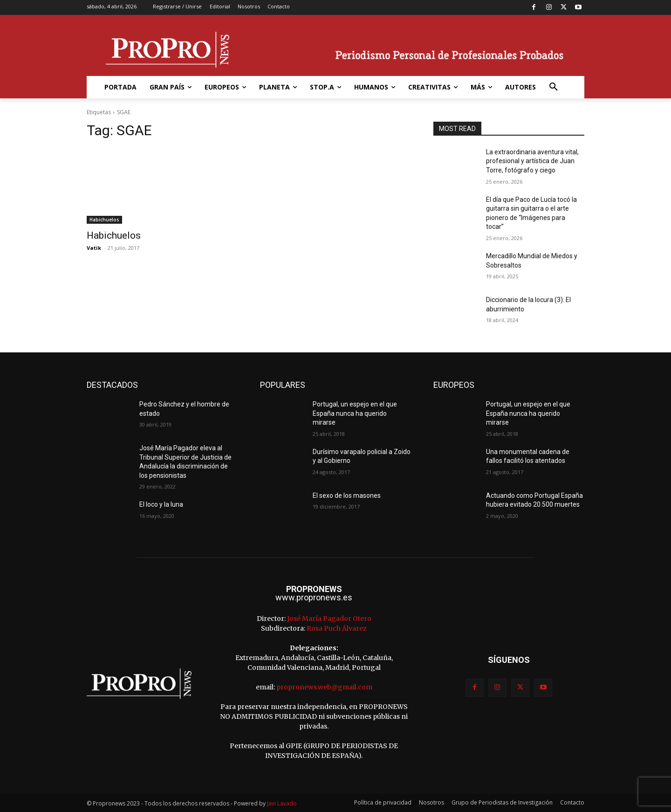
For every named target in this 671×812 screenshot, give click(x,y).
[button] (554, 87)
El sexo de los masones (347, 495)
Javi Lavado (282, 803)
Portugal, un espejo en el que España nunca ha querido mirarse (355, 413)
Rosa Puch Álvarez (337, 628)
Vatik (94, 248)
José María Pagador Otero (329, 619)
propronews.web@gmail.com (324, 687)
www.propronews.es (314, 597)
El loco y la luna (161, 504)
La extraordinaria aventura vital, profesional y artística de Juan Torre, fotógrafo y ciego (532, 161)
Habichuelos (104, 220)
